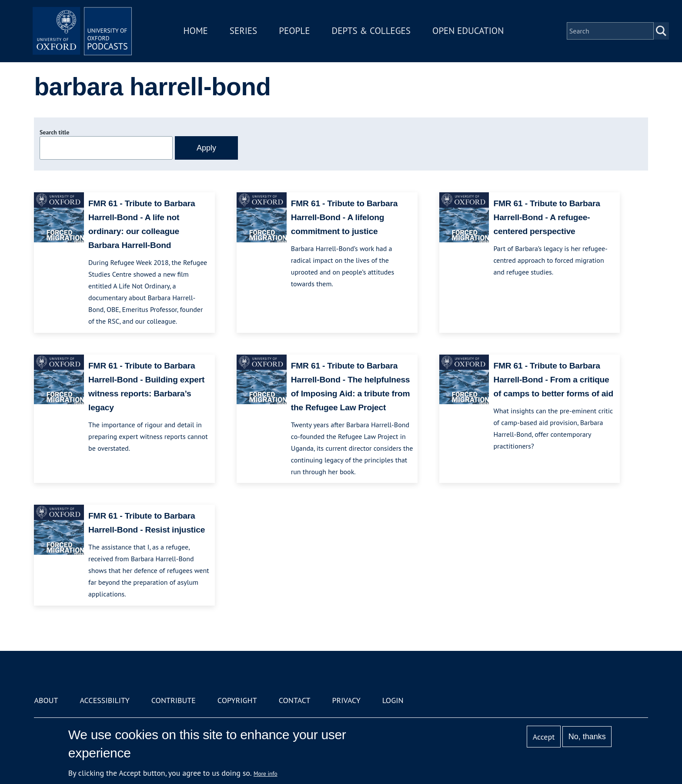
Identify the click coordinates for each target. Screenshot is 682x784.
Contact (295, 700)
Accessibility (104, 700)
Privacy (346, 700)
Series (246, 32)
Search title (54, 132)
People (297, 32)
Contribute (174, 700)
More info (266, 774)
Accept (544, 737)
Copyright (237, 700)
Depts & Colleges (374, 32)
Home (198, 32)
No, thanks (587, 737)
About (46, 700)
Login (393, 700)
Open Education (471, 32)
